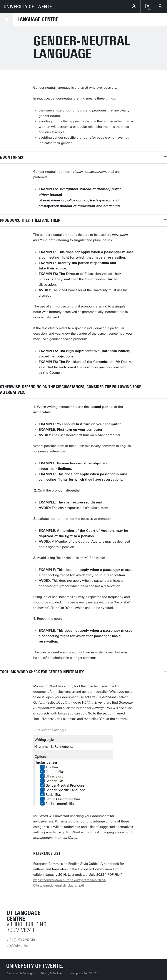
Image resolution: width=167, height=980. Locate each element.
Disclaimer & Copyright (20, 973)
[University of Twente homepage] (28, 7)
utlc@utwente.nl (18, 945)
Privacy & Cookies (51, 973)
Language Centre (38, 19)
